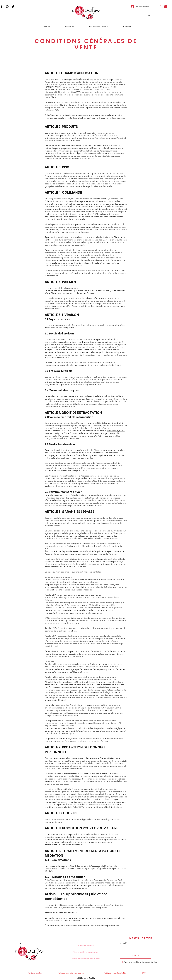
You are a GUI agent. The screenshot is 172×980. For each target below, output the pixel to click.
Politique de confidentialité (115, 973)
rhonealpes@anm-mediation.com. (71, 888)
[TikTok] (13, 7)
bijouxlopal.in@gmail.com (57, 92)
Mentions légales (35, 973)
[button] (164, 7)
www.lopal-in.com (111, 82)
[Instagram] (7, 7)
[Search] (149, 15)
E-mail (123, 943)
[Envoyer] (136, 955)
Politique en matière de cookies (71, 973)
